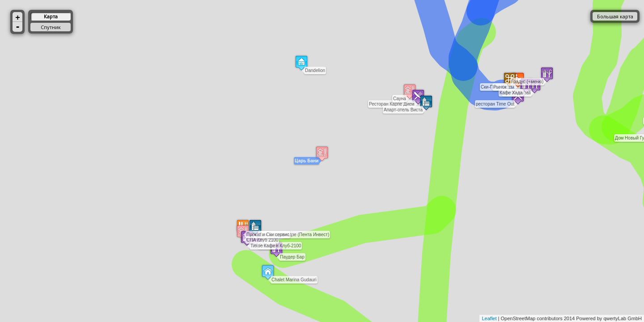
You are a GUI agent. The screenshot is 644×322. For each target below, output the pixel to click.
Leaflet (489, 318)
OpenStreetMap (518, 318)
